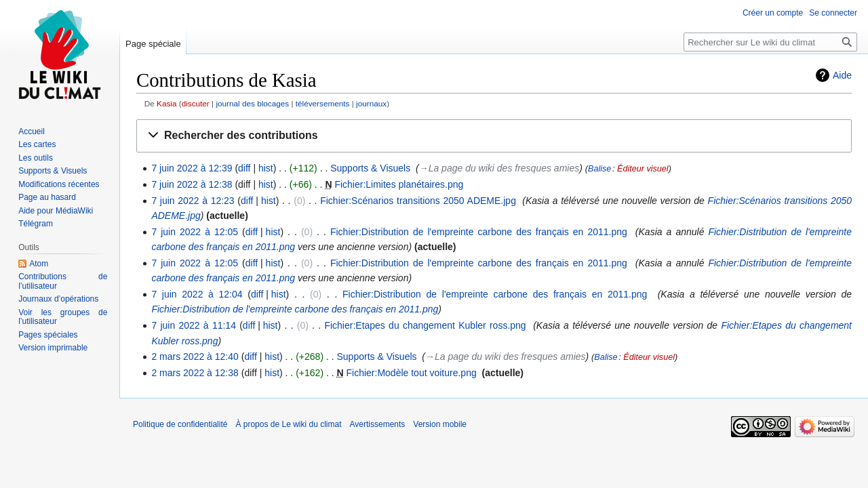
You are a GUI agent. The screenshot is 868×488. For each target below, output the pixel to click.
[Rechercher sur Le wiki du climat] (770, 42)
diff (244, 168)
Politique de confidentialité (180, 424)
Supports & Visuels (370, 168)
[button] (494, 136)
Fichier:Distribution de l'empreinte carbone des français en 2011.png (479, 232)
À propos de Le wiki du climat (288, 424)
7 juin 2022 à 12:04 (197, 294)
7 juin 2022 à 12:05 (195, 232)
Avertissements (378, 424)
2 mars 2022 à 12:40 (195, 357)
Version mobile (440, 424)
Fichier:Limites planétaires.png (399, 184)
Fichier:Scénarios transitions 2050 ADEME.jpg (418, 201)
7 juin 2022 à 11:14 (194, 325)
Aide (842, 75)
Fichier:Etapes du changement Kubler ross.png (425, 325)
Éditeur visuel (643, 169)
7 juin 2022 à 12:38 (192, 184)
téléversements (323, 103)
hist (266, 168)
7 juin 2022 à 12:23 (193, 201)
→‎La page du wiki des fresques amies (499, 168)
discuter (196, 103)
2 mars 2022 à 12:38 (195, 373)
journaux (371, 103)
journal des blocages (252, 103)
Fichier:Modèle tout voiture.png (412, 373)
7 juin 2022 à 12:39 (192, 168)
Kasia (166, 103)
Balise (599, 169)
